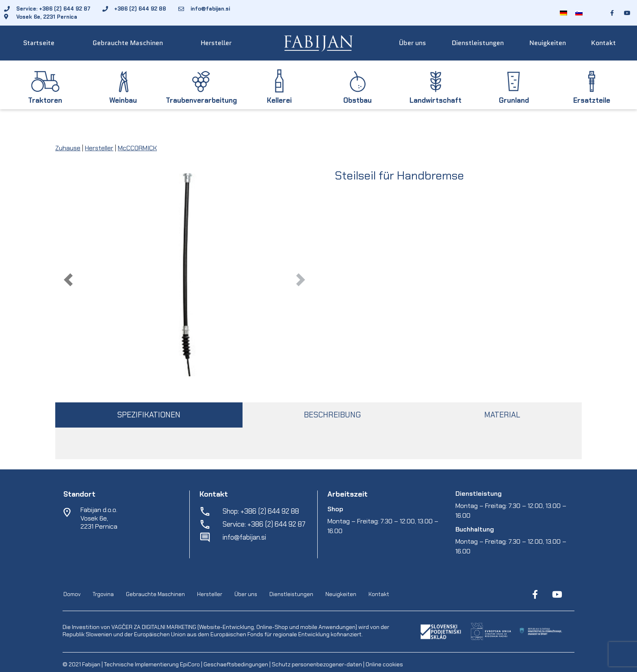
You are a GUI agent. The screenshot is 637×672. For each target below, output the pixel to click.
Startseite (39, 43)
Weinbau (123, 100)
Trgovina (103, 594)
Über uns (413, 43)
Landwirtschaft (435, 100)
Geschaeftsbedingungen (236, 664)
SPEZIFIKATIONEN (149, 415)
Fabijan (91, 664)
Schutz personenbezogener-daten (317, 664)
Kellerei (279, 100)
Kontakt (603, 43)
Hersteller (216, 43)
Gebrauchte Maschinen (128, 43)
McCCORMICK (137, 148)
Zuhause (68, 148)
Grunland (514, 100)
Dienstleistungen (478, 43)
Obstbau (357, 100)
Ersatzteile (592, 100)
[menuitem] (563, 13)
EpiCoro (190, 664)
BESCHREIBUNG (332, 415)
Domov (72, 594)
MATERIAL (502, 415)
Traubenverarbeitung (201, 100)
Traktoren (45, 100)
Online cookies (384, 664)
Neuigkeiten (548, 43)
